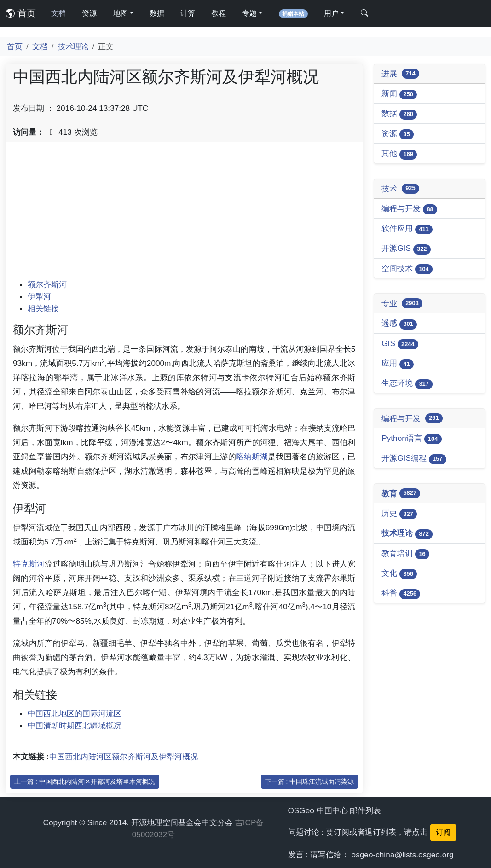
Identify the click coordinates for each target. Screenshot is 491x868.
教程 (219, 13)
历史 (399, 514)
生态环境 (407, 384)
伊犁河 (39, 296)
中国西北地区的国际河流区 (75, 713)
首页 (21, 13)
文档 (58, 13)
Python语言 (412, 439)
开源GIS (406, 249)
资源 (89, 13)
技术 (400, 189)
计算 (188, 13)
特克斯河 (29, 564)
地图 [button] (121, 13)
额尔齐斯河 (47, 284)
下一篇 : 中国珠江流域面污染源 (310, 781)
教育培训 (405, 554)
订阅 (443, 832)
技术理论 (73, 46)
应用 (398, 364)
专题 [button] (249, 13)
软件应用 (407, 229)
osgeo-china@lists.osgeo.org (403, 855)
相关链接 (43, 308)
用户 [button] (331, 13)
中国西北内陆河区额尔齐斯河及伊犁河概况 (124, 757)
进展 (400, 74)
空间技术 (407, 269)
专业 (402, 303)
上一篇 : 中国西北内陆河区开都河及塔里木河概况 (85, 781)
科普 (401, 593)
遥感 (399, 324)
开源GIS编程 (414, 459)
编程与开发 (409, 209)
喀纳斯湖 (252, 457)
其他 (399, 154)
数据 (157, 13)
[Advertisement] (184, 214)
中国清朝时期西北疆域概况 (75, 725)
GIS (400, 344)
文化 (399, 574)
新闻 (399, 94)
